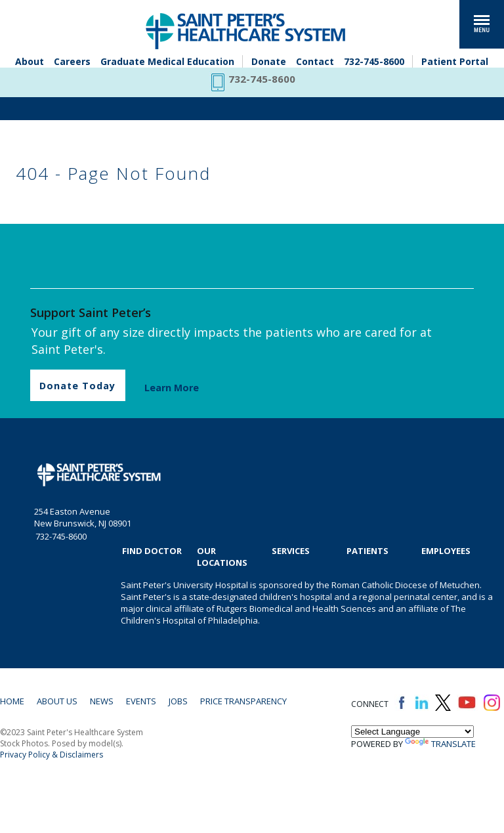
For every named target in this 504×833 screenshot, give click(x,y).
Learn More (172, 388)
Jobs (178, 701)
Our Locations (222, 557)
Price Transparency (243, 701)
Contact (315, 61)
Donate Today (77, 386)
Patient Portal (455, 61)
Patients (367, 551)
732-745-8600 (374, 61)
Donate (269, 61)
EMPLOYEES (446, 551)
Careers (72, 61)
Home (12, 701)
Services (291, 551)
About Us (57, 701)
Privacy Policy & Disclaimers (52, 755)
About (30, 61)
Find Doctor (152, 551)
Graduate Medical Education (167, 61)
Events (141, 701)
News (102, 701)
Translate (440, 744)
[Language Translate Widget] (412, 732)
